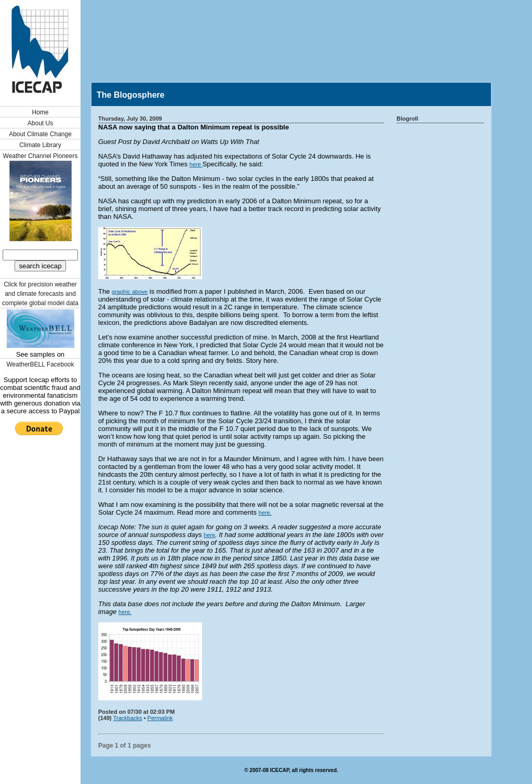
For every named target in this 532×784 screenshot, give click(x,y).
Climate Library (40, 145)
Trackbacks (128, 718)
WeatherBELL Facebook (40, 364)
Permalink (160, 718)
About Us (40, 123)
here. (265, 513)
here (196, 164)
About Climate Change (40, 134)
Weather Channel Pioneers (41, 156)
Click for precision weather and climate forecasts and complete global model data (40, 294)
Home (40, 112)
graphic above (130, 292)
